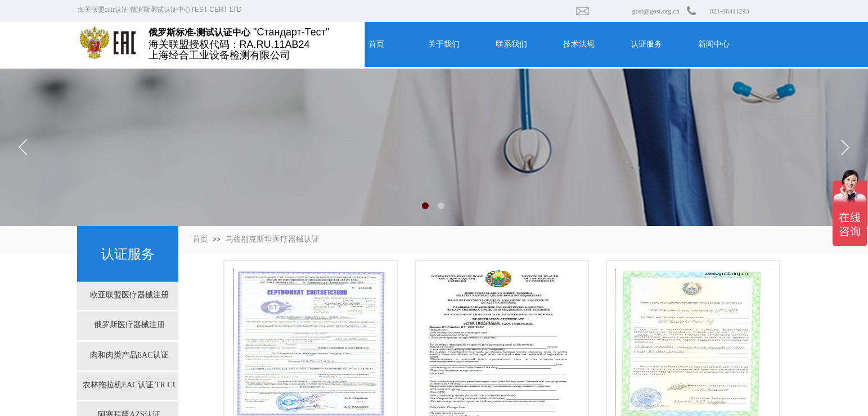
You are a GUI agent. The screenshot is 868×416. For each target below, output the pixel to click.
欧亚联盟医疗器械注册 (129, 295)
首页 (200, 239)
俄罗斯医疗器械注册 (129, 325)
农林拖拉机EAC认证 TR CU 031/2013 (129, 385)
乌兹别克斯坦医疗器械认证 (272, 239)
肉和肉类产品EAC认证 (129, 355)
